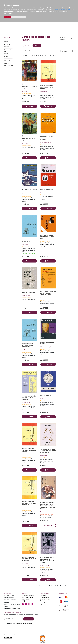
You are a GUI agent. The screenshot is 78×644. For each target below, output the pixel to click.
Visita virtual (43, 603)
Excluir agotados (27, 51)
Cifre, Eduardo (25, 245)
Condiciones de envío (45, 599)
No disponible (48, 525)
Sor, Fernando (43, 456)
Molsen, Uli (43, 192)
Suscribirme (29, 619)
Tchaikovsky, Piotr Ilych (46, 347)
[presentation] (16, 628)
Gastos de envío (44, 601)
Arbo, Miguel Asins (26, 350)
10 (40, 55)
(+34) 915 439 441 (27, 599)
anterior (25, 55)
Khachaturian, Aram (26, 295)
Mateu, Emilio (44, 512)
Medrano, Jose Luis (45, 565)
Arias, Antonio (44, 92)
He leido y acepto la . (19, 623)
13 (48, 55)
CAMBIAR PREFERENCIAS (19, 17)
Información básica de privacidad (24, 623)
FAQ (41, 605)
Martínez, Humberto (26, 194)
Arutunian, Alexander (45, 298)
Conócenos (43, 595)
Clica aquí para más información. (62, 10)
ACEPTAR (7, 17)
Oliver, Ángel (50, 512)
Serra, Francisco (25, 143)
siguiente (55, 55)
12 (45, 55)
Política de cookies (45, 597)
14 (50, 55)
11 (43, 55)
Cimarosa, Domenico (27, 402)
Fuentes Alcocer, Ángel (46, 143)
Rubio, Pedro (25, 91)
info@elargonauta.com (28, 601)
